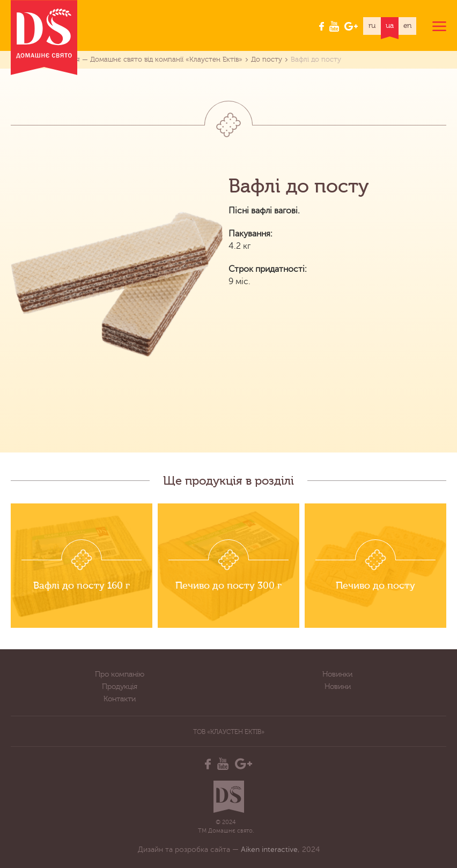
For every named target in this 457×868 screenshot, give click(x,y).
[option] (82, 566)
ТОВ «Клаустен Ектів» (229, 732)
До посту (267, 60)
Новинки (337, 674)
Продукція (120, 687)
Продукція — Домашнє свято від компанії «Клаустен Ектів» (144, 60)
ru (372, 26)
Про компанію (120, 674)
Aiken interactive (269, 850)
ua (390, 26)
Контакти (120, 699)
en (408, 26)
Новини (338, 687)
